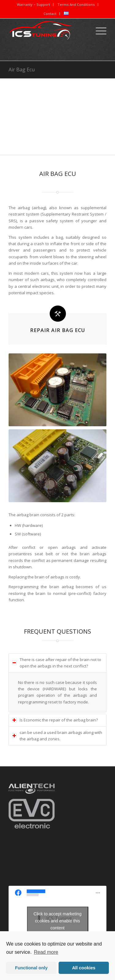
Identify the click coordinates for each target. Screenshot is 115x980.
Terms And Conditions (76, 4)
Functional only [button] (31, 968)
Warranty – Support (33, 4)
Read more (46, 952)
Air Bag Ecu (22, 70)
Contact (50, 14)
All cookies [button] (84, 968)
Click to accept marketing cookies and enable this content (57, 921)
